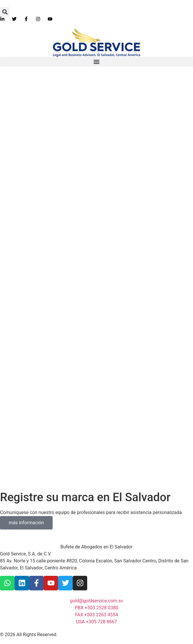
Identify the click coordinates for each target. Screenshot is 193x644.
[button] (5, 12)
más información (26, 523)
